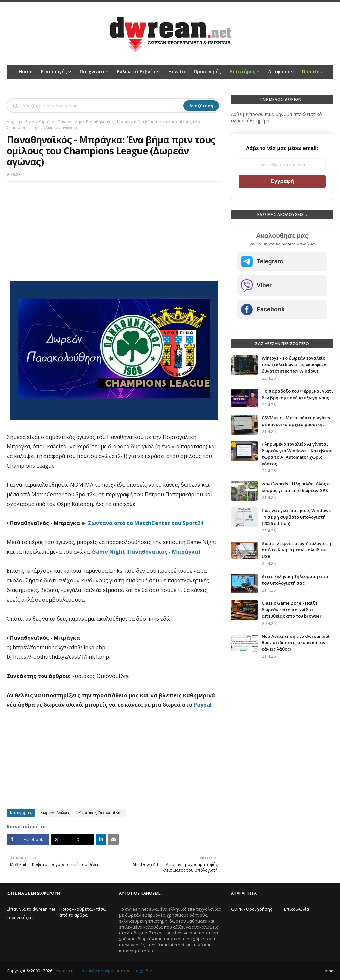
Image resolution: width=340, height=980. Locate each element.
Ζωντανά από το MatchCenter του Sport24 (146, 523)
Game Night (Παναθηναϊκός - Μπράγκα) (146, 552)
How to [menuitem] (177, 72)
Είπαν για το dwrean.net (31, 909)
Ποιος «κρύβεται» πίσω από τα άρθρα (83, 912)
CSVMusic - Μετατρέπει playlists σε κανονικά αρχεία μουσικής (296, 421)
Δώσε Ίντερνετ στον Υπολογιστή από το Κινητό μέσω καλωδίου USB (296, 550)
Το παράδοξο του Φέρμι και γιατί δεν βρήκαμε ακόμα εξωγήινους (297, 394)
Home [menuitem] (25, 72)
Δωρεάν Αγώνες (55, 813)
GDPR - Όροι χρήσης (252, 909)
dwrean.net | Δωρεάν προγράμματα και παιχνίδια (104, 971)
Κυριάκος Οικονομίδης (60, 122)
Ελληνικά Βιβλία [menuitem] (136, 72)
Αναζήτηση (201, 106)
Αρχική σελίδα (20, 122)
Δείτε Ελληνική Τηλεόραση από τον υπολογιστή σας (295, 580)
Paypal (203, 705)
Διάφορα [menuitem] (279, 72)
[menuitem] (245, 72)
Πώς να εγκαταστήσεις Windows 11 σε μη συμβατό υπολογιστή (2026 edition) (296, 517)
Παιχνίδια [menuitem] (92, 72)
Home (328, 971)
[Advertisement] (114, 235)
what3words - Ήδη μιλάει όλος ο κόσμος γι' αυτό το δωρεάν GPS (296, 487)
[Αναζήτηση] (102, 106)
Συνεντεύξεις (20, 917)
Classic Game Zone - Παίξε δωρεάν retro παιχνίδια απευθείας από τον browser (292, 609)
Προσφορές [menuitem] (207, 72)
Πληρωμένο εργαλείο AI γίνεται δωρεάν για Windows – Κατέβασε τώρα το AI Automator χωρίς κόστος (297, 454)
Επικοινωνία (297, 909)
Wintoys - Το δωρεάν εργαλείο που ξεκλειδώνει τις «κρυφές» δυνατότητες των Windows (294, 365)
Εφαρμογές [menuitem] (54, 72)
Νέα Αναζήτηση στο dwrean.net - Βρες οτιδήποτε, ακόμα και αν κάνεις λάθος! (297, 643)
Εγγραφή (282, 181)
